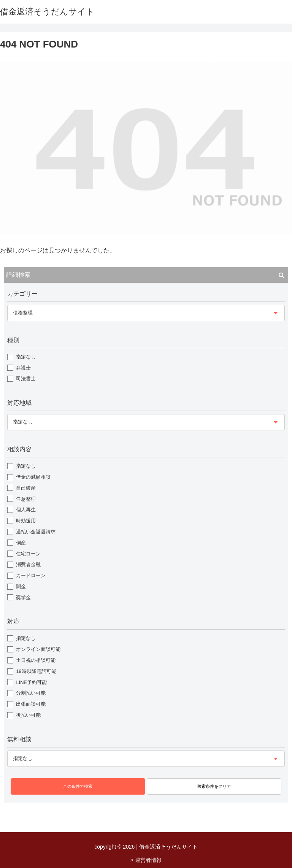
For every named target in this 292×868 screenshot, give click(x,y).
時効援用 (26, 521)
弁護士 (23, 368)
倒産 (21, 543)
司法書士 (26, 378)
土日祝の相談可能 (36, 660)
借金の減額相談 (33, 477)
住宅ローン (28, 554)
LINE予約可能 (31, 682)
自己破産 (26, 488)
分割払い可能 (31, 693)
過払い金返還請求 (36, 532)
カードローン (31, 575)
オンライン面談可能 (38, 649)
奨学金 (23, 597)
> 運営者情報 (146, 860)
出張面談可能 (31, 704)
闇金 (21, 586)
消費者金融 (28, 564)
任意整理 (26, 499)
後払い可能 (28, 715)
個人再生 (26, 510)
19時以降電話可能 (36, 671)
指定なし (26, 357)
